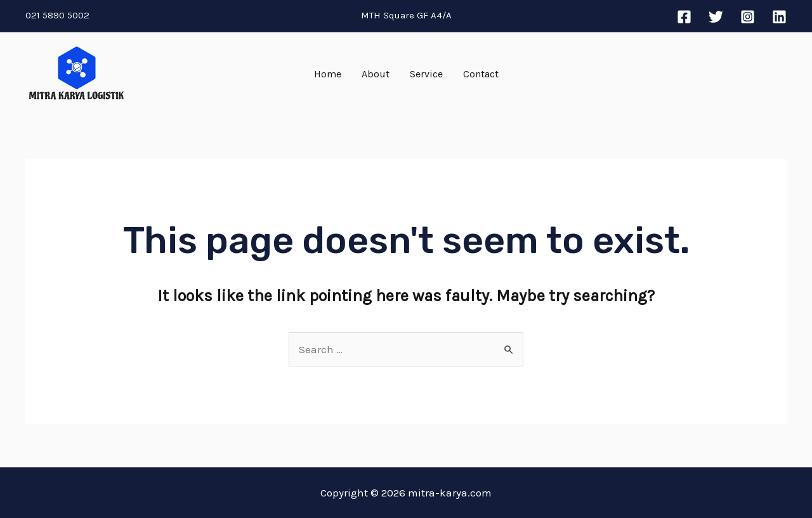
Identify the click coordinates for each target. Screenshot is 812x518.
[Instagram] (748, 17)
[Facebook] (684, 17)
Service (426, 74)
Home (328, 74)
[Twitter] (716, 17)
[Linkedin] (779, 17)
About (376, 74)
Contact (481, 74)
